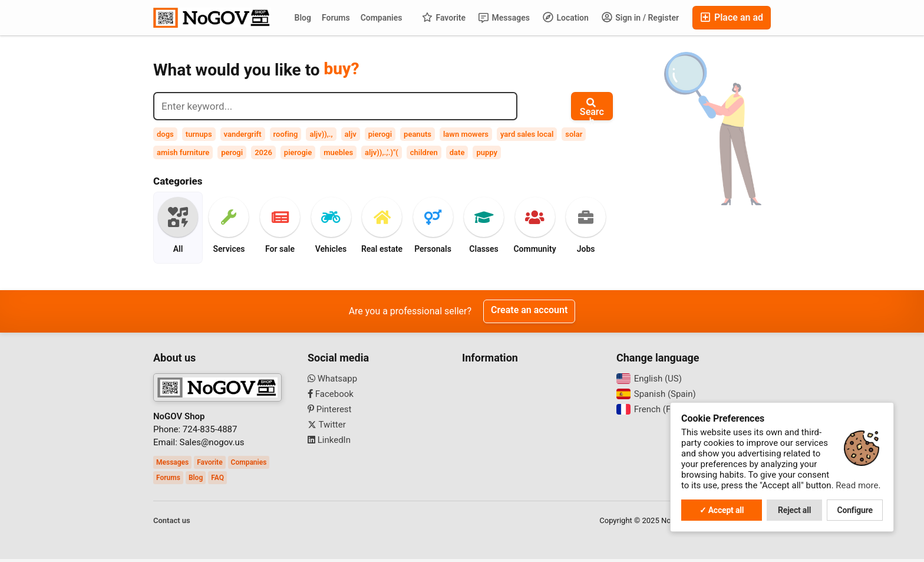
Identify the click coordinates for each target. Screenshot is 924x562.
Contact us (172, 523)
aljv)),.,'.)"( (382, 152)
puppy (487, 152)
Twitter (327, 428)
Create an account (529, 313)
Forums (336, 18)
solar (574, 134)
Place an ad (732, 17)
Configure (855, 510)
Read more (857, 485)
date (457, 152)
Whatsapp (332, 382)
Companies (382, 18)
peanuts (418, 134)
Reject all (794, 510)
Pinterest (330, 412)
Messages (504, 18)
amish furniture (183, 152)
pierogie (298, 152)
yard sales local (527, 134)
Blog (303, 18)
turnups (199, 134)
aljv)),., (321, 134)
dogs (165, 134)
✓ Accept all (722, 510)
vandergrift (243, 134)
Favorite (444, 17)
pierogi (380, 134)
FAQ (217, 481)
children (424, 152)
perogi (232, 152)
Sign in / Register (640, 17)
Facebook (331, 397)
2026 (263, 152)
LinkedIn (329, 443)
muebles (338, 152)
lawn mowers (466, 134)
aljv (351, 134)
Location (566, 17)
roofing (286, 134)
